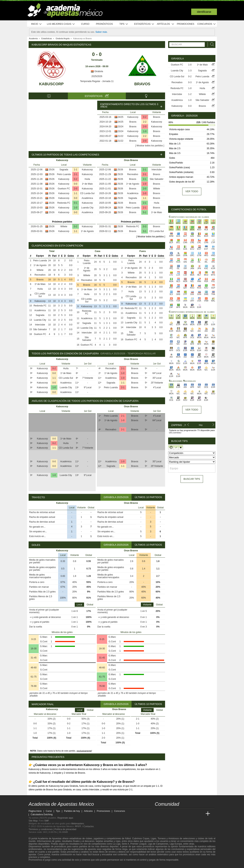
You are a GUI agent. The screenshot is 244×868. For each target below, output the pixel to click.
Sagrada (64, 170)
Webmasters (77, 824)
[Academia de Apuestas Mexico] (158, 814)
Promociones (186, 24)
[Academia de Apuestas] (186, 814)
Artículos (166, 24)
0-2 (145, 117)
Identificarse (204, 12)
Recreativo (133, 174)
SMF (47, 821)
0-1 (76, 203)
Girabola (97, 71)
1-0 (145, 131)
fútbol (128, 839)
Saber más (101, 32)
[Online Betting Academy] (179, 814)
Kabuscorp (51, 84)
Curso (85, 24)
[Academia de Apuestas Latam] (194, 814)
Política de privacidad (65, 829)
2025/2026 (97, 76)
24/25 (120, 117)
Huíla (87, 179)
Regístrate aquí (65, 818)
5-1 (145, 212)
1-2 (190, 94)
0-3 (145, 226)
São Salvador (157, 179)
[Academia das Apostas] (165, 814)
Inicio (36, 24)
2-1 (76, 174)
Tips (124, 24)
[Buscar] (211, 44)
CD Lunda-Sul (87, 193)
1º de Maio (87, 184)
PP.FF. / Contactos (84, 827)
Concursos (207, 24)
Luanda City (87, 208)
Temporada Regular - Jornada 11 (97, 81)
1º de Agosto (87, 231)
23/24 (120, 127)
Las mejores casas (61, 24)
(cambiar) (177, 433)
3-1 (145, 231)
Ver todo (192, 191)
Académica (87, 198)
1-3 (190, 71)
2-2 (145, 122)
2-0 (145, 127)
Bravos (142, 84)
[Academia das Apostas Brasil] (172, 814)
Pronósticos (104, 24)
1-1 (76, 170)
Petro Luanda (64, 174)
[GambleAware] (38, 865)
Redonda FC (64, 203)
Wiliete (64, 226)
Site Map (33, 821)
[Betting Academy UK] (201, 814)
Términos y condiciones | (42, 829)
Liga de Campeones (158, 844)
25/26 (52, 170)
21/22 (120, 136)
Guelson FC (64, 189)
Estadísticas (144, 24)
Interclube (157, 170)
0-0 (76, 184)
